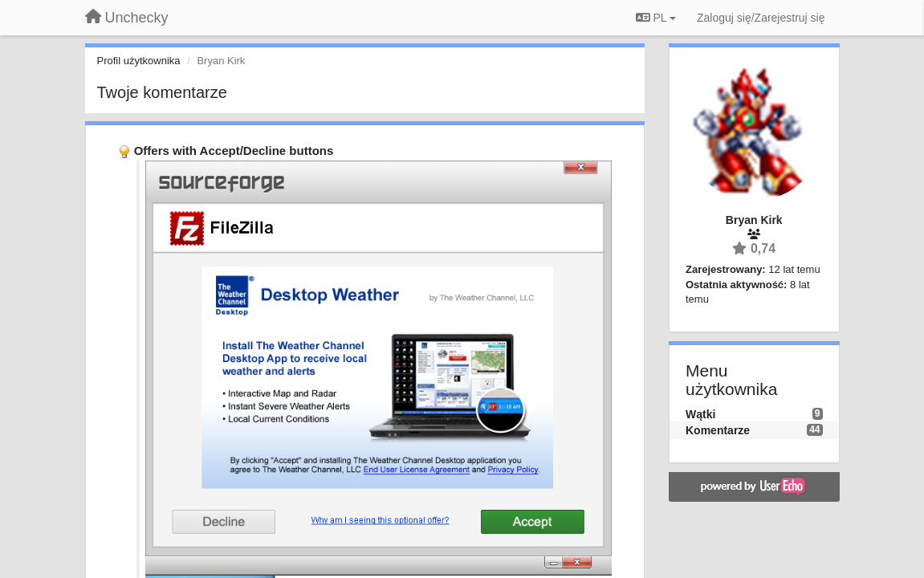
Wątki (700, 414)
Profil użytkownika (139, 61)
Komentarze (718, 430)
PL (656, 18)
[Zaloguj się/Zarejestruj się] (761, 18)
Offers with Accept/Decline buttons (234, 151)
